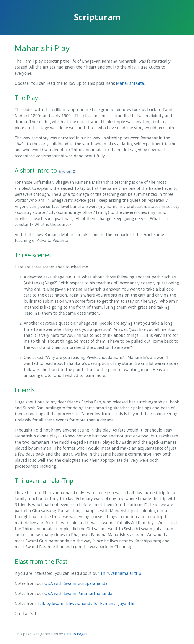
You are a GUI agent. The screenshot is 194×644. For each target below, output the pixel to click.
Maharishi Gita (130, 83)
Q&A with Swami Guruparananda (76, 583)
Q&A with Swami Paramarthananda (78, 593)
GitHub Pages (76, 634)
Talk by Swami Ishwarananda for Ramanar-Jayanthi (86, 603)
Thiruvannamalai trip (121, 573)
